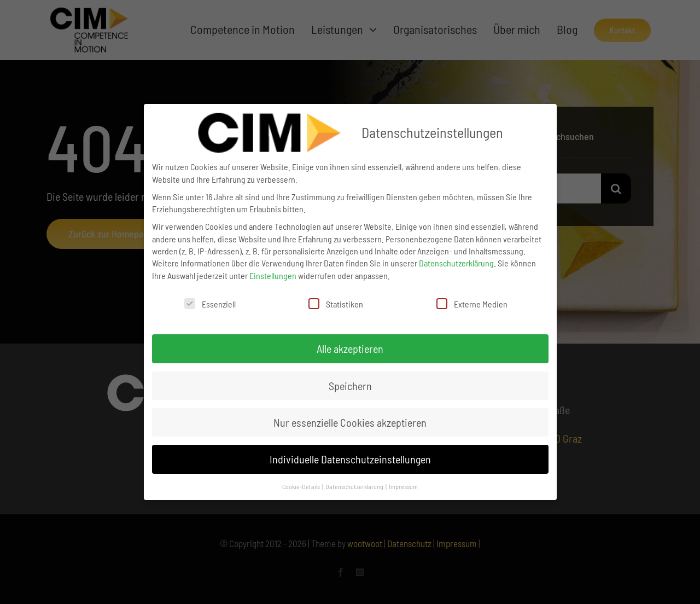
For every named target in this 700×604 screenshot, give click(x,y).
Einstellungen (273, 275)
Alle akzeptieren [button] (350, 349)
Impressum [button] (403, 486)
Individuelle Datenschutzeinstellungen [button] (350, 459)
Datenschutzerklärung (456, 263)
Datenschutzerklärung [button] (355, 486)
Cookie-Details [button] (302, 486)
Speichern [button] (350, 386)
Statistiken (336, 304)
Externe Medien (472, 304)
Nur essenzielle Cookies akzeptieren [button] (350, 422)
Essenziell (210, 304)
